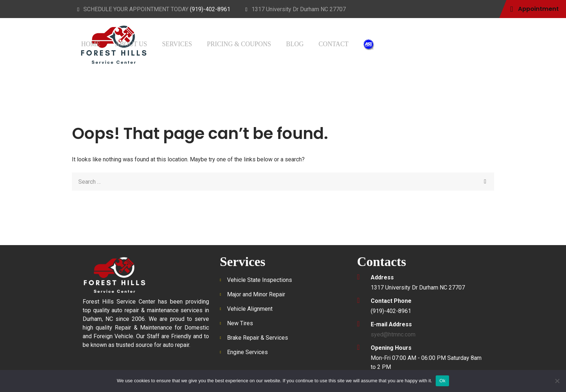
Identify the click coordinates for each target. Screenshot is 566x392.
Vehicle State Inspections (260, 280)
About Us (245, 43)
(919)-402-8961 (210, 9)
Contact (417, 43)
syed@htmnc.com (393, 334)
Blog (385, 43)
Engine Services (247, 352)
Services (283, 43)
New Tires (240, 323)
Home (212, 43)
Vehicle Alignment (250, 309)
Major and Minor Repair (256, 294)
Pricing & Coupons (337, 43)
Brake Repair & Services (258, 338)
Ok (442, 381)
